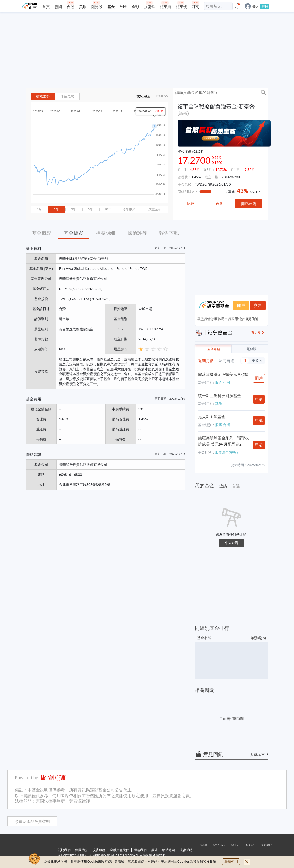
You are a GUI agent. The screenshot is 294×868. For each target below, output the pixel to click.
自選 (236, 486)
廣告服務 (99, 850)
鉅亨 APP (251, 853)
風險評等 (137, 233)
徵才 (154, 850)
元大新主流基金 (212, 417)
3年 (73, 209)
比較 (191, 204)
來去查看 (232, 543)
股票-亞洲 (223, 382)
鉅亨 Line (235, 853)
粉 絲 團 (204, 853)
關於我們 (64, 850)
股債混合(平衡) (226, 452)
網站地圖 (169, 850)
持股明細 (105, 233)
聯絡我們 (140, 850)
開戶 (241, 305)
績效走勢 (43, 96)
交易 (258, 305)
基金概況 (42, 233)
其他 (219, 404)
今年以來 (129, 209)
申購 (259, 399)
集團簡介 (82, 850)
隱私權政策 (208, 861)
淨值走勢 (67, 96)
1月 (39, 209)
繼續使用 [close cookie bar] (231, 861)
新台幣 (183, 114)
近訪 (223, 486)
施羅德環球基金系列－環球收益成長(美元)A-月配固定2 (223, 441)
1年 (56, 209)
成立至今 (155, 209)
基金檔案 (73, 233)
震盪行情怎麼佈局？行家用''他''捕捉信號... (229, 319)
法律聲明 (186, 850)
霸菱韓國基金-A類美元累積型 (223, 374)
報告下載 (169, 233)
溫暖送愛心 (267, 853)
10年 (108, 209)
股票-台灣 (223, 425)
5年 (91, 209)
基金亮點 (213, 349)
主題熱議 (250, 349)
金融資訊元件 (120, 850)
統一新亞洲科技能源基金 (220, 396)
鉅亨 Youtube (220, 853)
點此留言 (258, 754)
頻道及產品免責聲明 (32, 821)
